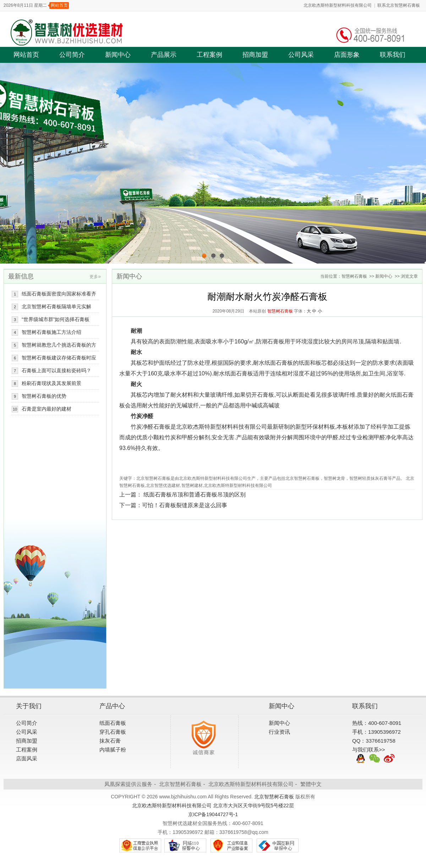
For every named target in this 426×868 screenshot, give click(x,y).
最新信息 (21, 276)
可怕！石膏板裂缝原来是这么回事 (185, 505)
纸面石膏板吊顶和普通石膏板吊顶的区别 (195, 495)
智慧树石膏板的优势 (44, 396)
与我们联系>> (369, 750)
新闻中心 (118, 55)
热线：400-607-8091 (377, 723)
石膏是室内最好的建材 (47, 409)
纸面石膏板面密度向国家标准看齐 (59, 294)
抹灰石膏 (110, 741)
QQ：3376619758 (374, 741)
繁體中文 (311, 784)
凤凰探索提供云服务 (128, 784)
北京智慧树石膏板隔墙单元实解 (56, 306)
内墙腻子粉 (113, 750)
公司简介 (72, 55)
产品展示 (164, 55)
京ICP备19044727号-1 (213, 814)
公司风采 (301, 55)
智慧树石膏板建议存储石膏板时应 (59, 358)
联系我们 (393, 55)
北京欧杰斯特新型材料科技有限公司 (338, 5)
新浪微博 (389, 759)
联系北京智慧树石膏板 (399, 5)
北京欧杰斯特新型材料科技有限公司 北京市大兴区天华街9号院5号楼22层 (213, 805)
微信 (375, 759)
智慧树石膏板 (354, 276)
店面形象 (347, 55)
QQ (361, 759)
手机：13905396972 (376, 732)
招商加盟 (255, 55)
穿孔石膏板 (113, 732)
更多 (95, 277)
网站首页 (59, 5)
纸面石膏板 (113, 723)
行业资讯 (279, 732)
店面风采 (27, 758)
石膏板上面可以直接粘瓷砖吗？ (56, 370)
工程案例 (209, 55)
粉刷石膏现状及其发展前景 (51, 383)
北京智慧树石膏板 (180, 784)
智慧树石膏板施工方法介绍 (51, 332)
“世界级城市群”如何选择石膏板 (56, 319)
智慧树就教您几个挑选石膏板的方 (59, 345)
